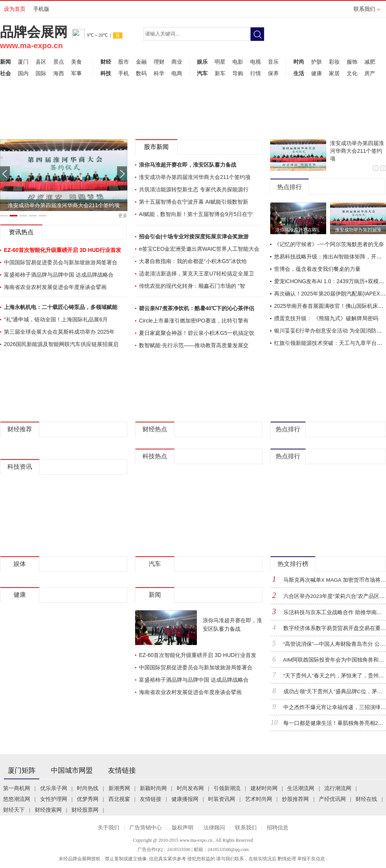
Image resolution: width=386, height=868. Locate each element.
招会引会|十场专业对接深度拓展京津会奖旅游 (194, 236)
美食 (76, 62)
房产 (370, 73)
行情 (256, 73)
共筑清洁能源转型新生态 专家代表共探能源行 (194, 189)
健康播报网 (185, 799)
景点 (59, 62)
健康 (317, 73)
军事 (76, 73)
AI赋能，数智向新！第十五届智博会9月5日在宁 (196, 214)
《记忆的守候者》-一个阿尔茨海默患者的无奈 (329, 244)
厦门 (23, 62)
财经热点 (155, 429)
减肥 (370, 62)
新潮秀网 (119, 788)
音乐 (273, 62)
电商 (177, 73)
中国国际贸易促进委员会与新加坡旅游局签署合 (61, 262)
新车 (220, 73)
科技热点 (155, 456)
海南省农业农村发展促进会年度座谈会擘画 (55, 287)
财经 (106, 62)
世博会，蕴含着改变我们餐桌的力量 (317, 269)
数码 (141, 73)
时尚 (299, 62)
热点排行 (289, 187)
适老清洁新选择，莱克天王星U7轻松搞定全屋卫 (196, 274)
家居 (334, 73)
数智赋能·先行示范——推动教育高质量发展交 (194, 345)
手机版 (41, 9)
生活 (299, 73)
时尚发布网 (190, 788)
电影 (238, 62)
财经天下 (14, 810)
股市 (124, 62)
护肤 (317, 62)
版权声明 (183, 828)
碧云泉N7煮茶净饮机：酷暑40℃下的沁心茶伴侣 (196, 308)
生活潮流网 (301, 788)
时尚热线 (88, 788)
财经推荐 (20, 429)
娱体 (20, 564)
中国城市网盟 (72, 770)
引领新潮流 (227, 788)
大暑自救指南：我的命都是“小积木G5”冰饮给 (193, 261)
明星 (220, 62)
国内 (23, 73)
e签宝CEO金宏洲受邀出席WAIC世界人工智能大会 (199, 249)
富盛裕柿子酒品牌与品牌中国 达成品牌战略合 (59, 275)
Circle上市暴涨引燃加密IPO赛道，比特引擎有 (194, 321)
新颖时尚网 (153, 788)
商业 (177, 62)
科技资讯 (20, 467)
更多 (123, 216)
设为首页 (15, 9)
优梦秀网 (88, 799)
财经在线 (366, 799)
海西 (59, 73)
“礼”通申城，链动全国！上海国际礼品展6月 (56, 319)
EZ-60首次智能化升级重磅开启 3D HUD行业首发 (198, 655)
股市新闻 (156, 147)
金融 (141, 62)
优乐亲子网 (54, 788)
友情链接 (122, 770)
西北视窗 (119, 799)
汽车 (202, 73)
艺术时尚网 (259, 799)
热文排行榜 (293, 564)
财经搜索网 (48, 810)
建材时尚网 (264, 788)
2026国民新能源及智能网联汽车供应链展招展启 (61, 344)
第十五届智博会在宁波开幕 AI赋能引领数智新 (194, 202)
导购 (238, 73)
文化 (352, 73)
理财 (159, 62)
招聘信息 (278, 828)
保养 (273, 73)
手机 (124, 73)
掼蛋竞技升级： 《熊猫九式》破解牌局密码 (326, 318)
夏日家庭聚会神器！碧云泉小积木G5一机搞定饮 (197, 333)
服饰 (352, 62)
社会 (5, 73)
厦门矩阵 (22, 770)
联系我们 (367, 11)
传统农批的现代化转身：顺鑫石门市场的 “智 (192, 286)
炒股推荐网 (295, 799)
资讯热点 (21, 232)
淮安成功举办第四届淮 (358, 230)
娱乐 (202, 62)
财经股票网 (85, 810)
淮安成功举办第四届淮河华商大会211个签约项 (63, 205)
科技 (106, 73)
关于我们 (108, 828)
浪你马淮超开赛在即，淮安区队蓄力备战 (188, 165)
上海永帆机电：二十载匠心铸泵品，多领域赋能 (61, 307)
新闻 (5, 62)
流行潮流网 (338, 788)
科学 (159, 73)
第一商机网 (17, 788)
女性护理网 (54, 799)
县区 (41, 62)
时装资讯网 (222, 799)
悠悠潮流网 (17, 799)
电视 (256, 62)
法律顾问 (214, 828)
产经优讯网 (332, 799)
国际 (41, 73)
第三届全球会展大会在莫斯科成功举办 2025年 (59, 332)
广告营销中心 (146, 828)
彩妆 (334, 62)
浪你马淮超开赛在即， (298, 230)
